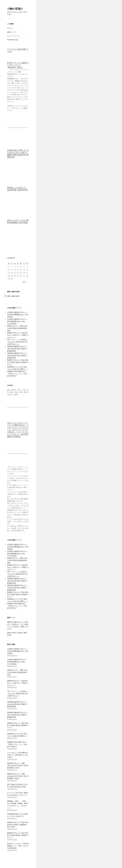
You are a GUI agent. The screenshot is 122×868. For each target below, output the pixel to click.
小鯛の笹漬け (15, 9)
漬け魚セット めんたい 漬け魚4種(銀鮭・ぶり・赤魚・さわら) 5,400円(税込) (18, 846)
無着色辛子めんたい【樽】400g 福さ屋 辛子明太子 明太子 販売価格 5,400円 (18, 776)
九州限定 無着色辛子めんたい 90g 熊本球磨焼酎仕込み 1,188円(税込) (18, 315)
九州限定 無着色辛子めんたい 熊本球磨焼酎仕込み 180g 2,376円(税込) (17, 321)
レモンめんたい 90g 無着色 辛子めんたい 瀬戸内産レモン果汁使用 (17, 755)
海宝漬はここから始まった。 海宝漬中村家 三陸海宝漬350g (17, 189)
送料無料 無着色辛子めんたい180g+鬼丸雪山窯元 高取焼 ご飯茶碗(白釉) (17, 355)
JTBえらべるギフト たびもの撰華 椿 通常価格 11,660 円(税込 (18, 221)
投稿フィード (12, 32)
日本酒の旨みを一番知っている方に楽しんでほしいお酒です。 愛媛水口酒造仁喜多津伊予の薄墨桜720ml (18, 154)
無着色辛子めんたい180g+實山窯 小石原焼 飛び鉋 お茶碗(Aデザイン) (18, 362)
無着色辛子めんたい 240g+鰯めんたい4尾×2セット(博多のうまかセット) (18, 335)
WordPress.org (13, 40)
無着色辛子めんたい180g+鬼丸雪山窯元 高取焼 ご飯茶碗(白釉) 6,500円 (18, 825)
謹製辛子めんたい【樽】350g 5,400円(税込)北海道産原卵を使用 (17, 328)
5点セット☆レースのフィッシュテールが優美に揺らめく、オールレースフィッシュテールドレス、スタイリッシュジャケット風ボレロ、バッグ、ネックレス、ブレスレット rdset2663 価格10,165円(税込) (18, 430)
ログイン (10, 28)
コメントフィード (13, 36)
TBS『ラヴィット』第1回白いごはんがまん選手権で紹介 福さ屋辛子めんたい (17, 342)
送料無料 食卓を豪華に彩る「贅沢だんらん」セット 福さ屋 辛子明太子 (17, 374)
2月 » (24, 282)
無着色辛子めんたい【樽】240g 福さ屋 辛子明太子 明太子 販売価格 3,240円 (18, 765)
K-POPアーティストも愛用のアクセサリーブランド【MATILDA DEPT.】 (18, 65)
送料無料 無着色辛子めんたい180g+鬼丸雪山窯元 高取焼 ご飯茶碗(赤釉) (17, 349)
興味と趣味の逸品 (13, 292)
